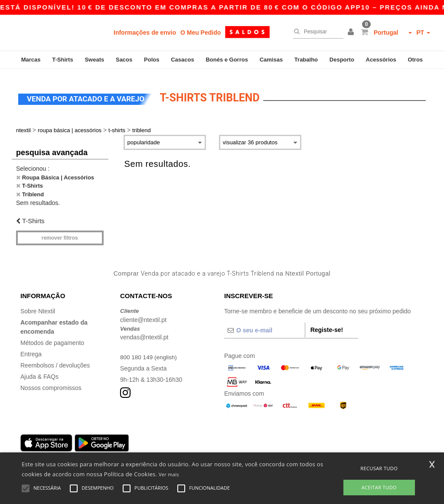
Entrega (31, 348)
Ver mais (169, 474)
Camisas (271, 60)
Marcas (31, 60)
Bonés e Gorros (227, 60)
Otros (415, 60)
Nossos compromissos (51, 382)
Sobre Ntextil (38, 306)
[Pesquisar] (316, 32)
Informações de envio (145, 33)
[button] (352, 33)
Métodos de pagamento (52, 337)
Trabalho (306, 60)
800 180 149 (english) (149, 351)
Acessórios (381, 60)
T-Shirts (62, 60)
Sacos (124, 60)
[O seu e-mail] (264, 325)
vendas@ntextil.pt (144, 332)
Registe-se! (327, 324)
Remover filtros (60, 232)
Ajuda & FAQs (39, 371)
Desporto (342, 60)
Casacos (182, 60)
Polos (152, 60)
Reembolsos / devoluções (55, 360)
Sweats (94, 60)
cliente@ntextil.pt (143, 314)
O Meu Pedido (201, 33)
